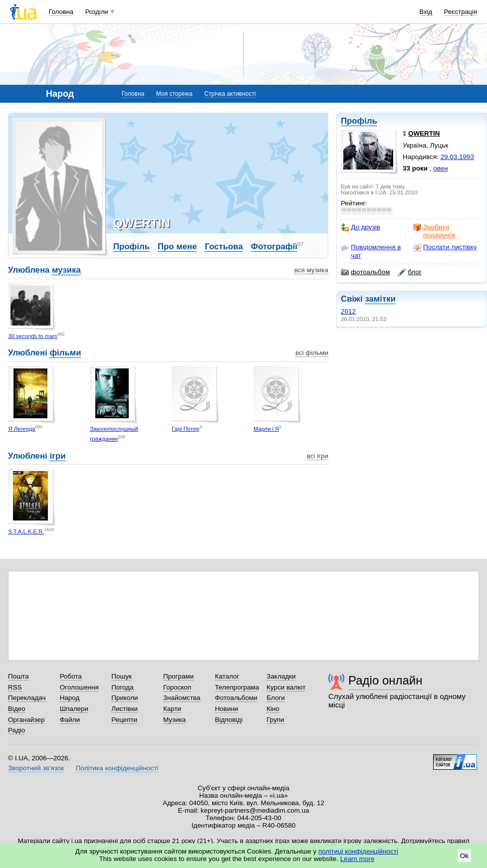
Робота (71, 676)
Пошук (122, 676)
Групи (275, 720)
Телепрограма (237, 687)
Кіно (273, 709)
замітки (380, 299)
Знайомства (182, 698)
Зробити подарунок (434, 231)
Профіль (359, 121)
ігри (57, 456)
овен (440, 168)
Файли (70, 720)
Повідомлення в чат (371, 251)
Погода (122, 687)
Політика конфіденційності (117, 768)
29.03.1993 (457, 157)
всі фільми (312, 353)
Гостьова (224, 247)
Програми (178, 676)
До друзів (361, 227)
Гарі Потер (185, 429)
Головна (61, 12)
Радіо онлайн (385, 680)
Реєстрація (461, 12)
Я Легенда (21, 429)
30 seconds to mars (32, 336)
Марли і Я (266, 429)
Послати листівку (445, 247)
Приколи (124, 698)
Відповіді (229, 720)
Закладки (281, 676)
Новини (227, 709)
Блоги (276, 698)
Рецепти (124, 720)
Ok (464, 856)
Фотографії (274, 247)
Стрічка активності (230, 94)
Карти (172, 709)
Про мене (177, 247)
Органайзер (26, 720)
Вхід (426, 12)
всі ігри (318, 456)
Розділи (97, 12)
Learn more (358, 859)
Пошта (18, 676)
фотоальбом (365, 272)
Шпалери (74, 709)
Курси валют (286, 687)
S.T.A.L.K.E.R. (26, 531)
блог (409, 272)
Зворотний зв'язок (36, 768)
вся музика (311, 270)
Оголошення (79, 687)
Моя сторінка (174, 94)
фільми (65, 353)
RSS (15, 687)
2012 (348, 311)
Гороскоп (177, 687)
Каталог (227, 676)
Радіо (16, 730)
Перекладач (27, 698)
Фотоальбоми (236, 698)
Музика (174, 720)
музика (66, 270)
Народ (70, 698)
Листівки (124, 709)
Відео (17, 709)
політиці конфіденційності (358, 851)
